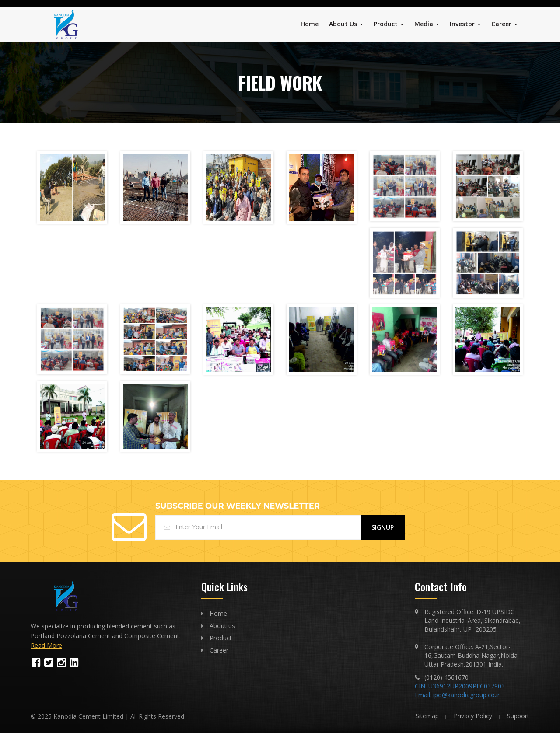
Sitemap (427, 716)
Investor (465, 24)
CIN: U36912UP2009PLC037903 (460, 686)
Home (310, 24)
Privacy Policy (473, 716)
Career (504, 24)
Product (389, 24)
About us (222, 626)
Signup (383, 527)
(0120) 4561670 (446, 677)
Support (518, 716)
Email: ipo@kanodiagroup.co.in (458, 695)
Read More (46, 645)
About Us (346, 24)
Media (427, 24)
